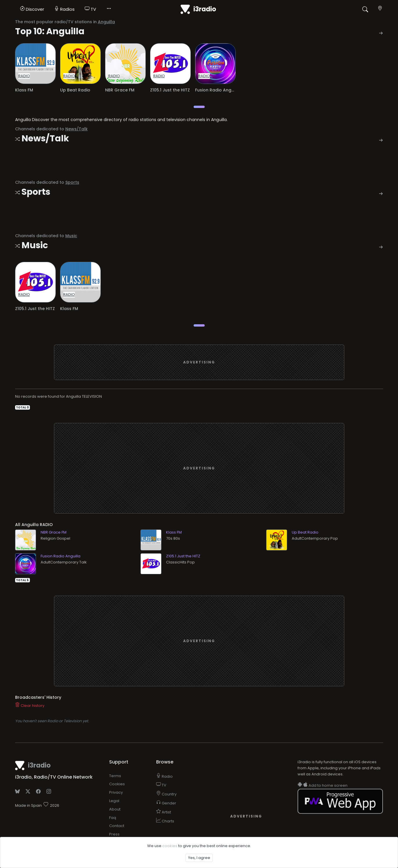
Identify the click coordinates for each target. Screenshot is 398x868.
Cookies (117, 784)
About (115, 809)
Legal (114, 801)
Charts (165, 821)
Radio (164, 776)
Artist (164, 812)
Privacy (116, 792)
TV (90, 9)
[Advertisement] (199, 362)
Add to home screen (323, 785)
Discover (32, 9)
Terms (115, 776)
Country (166, 794)
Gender (166, 803)
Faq (113, 818)
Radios (64, 9)
